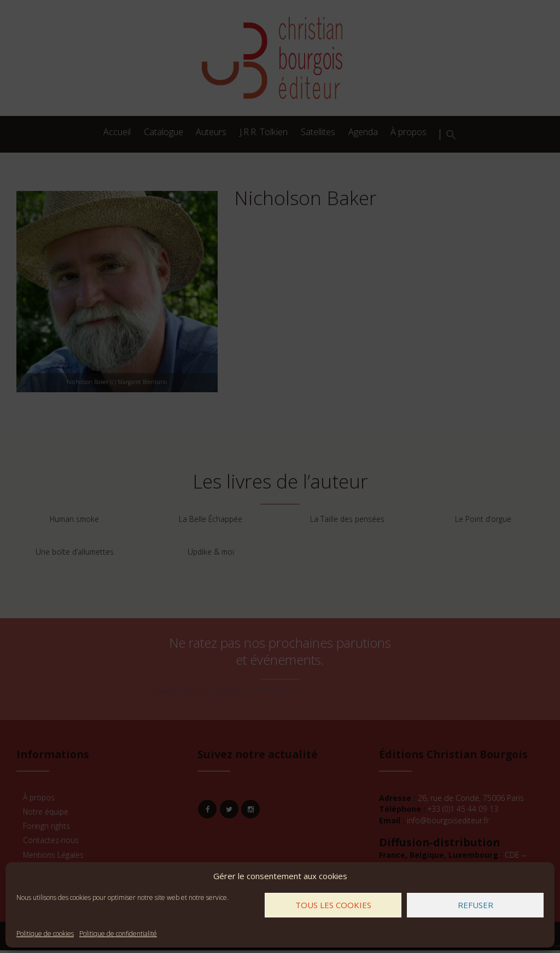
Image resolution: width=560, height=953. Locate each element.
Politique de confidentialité (118, 934)
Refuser (476, 905)
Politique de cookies (45, 934)
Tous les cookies (333, 905)
